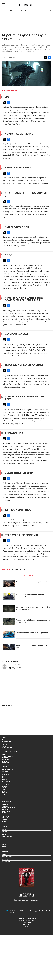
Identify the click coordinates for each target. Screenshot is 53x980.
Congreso (5, 790)
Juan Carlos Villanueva (17, 665)
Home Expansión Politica (9, 770)
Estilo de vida (6, 848)
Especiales (5, 823)
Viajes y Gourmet (7, 748)
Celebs (4, 846)
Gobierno (5, 786)
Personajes (5, 858)
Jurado (4, 863)
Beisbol (4, 755)
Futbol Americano (7, 756)
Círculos (5, 831)
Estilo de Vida (6, 861)
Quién (4, 826)
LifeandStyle (6, 781)
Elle (4, 841)
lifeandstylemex (28, 903)
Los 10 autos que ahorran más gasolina (32, 633)
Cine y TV (4, 744)
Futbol (4, 753)
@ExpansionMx (17, 668)
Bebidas (4, 855)
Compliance (26, 923)
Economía (5, 771)
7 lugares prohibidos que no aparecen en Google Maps (33, 621)
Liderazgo (5, 820)
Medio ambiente (7, 801)
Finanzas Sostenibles (8, 808)
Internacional (6, 773)
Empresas (5, 768)
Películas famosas (19, 570)
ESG (3, 778)
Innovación (5, 809)
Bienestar (5, 860)
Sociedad (5, 796)
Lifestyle (5, 761)
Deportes (40, 11)
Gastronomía (6, 853)
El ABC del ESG (6, 811)
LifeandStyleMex (22, 903)
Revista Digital (6, 763)
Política (5, 785)
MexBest (5, 851)
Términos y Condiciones (26, 919)
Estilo (10, 11)
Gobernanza (6, 805)
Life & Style (7, 738)
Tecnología (5, 774)
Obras (4, 776)
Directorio (27, 927)
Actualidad (5, 818)
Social (4, 803)
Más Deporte (6, 760)
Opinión (4, 795)
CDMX (4, 791)
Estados (4, 793)
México (4, 788)
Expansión (6, 766)
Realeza (4, 830)
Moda (4, 833)
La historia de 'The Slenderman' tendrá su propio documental (33, 608)
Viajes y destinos (7, 856)
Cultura (4, 838)
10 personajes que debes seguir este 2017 (33, 582)
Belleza (4, 835)
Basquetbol (6, 758)
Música (4, 746)
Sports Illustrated (10, 751)
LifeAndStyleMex (32, 903)
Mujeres (4, 779)
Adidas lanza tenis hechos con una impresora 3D (30, 596)
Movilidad (5, 806)
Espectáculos (6, 828)
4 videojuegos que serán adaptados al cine (31, 646)
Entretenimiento (24, 11)
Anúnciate (26, 925)
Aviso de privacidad (26, 921)
